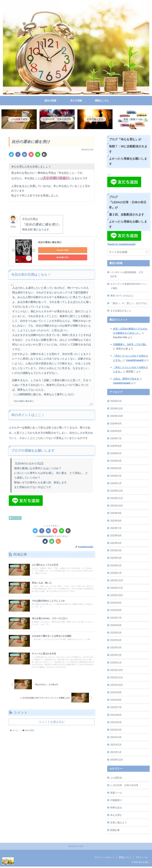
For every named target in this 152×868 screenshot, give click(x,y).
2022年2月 (116, 656)
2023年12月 (117, 491)
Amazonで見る (51, 251)
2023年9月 (116, 514)
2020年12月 (117, 760)
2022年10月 (117, 596)
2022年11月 (117, 588)
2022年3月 (116, 648)
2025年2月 (116, 402)
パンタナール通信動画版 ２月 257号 (128, 275)
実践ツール (116, 793)
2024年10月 (117, 416)
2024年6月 (116, 446)
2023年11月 (117, 499)
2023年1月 (116, 573)
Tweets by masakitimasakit (121, 245)
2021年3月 (116, 738)
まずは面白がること (121, 311)
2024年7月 (116, 439)
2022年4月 (116, 641)
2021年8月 (116, 700)
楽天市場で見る (51, 258)
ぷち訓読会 (116, 778)
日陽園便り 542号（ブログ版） (130, 345)
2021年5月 (116, 723)
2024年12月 (117, 409)
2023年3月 (116, 558)
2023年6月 (116, 536)
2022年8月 (116, 611)
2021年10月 (117, 685)
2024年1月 (116, 484)
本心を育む (15, 518)
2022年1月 (116, 663)
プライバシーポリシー (104, 859)
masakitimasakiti (135, 361)
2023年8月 (116, 521)
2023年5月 (116, 544)
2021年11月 (117, 678)
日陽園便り (116, 801)
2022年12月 (117, 581)
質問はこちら (125, 859)
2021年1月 (116, 753)
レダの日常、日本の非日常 (124, 786)
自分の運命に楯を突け (50, 243)
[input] (128, 253)
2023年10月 (117, 506)
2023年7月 (116, 528)
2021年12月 (117, 670)
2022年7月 (116, 618)
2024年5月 (116, 454)
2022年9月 (116, 603)
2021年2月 (116, 745)
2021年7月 (116, 708)
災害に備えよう (118, 823)
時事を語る (116, 808)
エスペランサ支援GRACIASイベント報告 (129, 287)
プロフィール (141, 859)
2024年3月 (116, 469)
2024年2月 (116, 476)
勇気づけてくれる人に (122, 296)
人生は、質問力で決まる (126, 379)
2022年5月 (116, 633)
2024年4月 (116, 461)
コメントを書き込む (52, 736)
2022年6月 (116, 626)
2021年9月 (116, 693)
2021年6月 (116, 715)
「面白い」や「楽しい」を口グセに (129, 304)
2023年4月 (116, 551)
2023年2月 (116, 566)
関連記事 (115, 830)
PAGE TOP (76, 848)
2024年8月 (116, 431)
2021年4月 (116, 730)
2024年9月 (116, 424)
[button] (147, 253)
